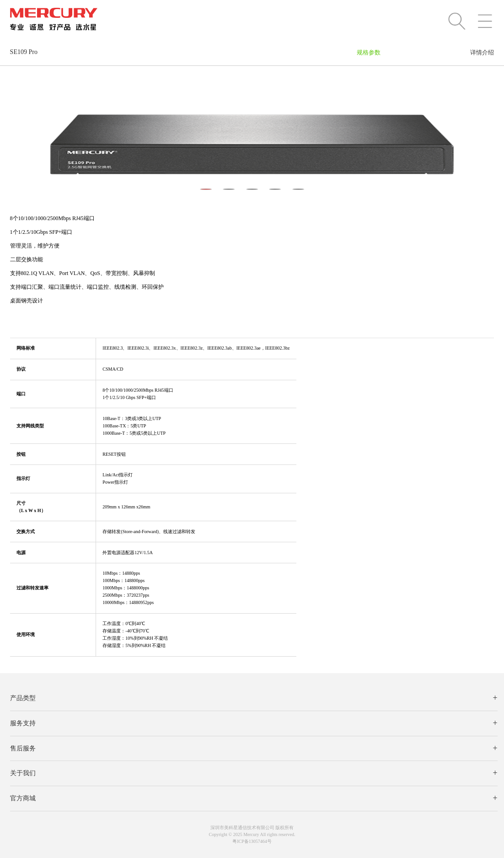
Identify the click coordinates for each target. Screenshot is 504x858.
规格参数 (369, 52)
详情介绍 (482, 52)
